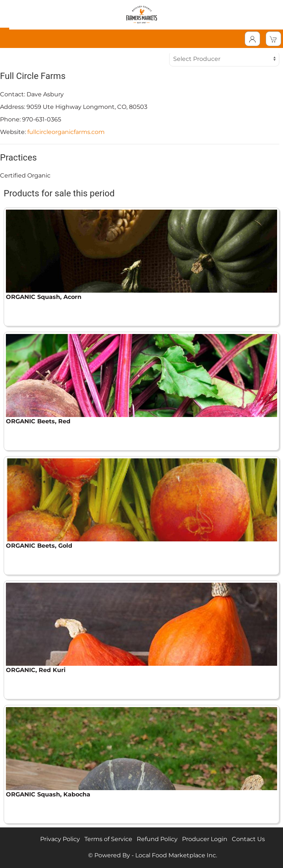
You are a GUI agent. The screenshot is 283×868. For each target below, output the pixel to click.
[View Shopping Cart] (273, 39)
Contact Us (248, 839)
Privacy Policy (60, 839)
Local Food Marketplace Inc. (176, 855)
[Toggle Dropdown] (252, 39)
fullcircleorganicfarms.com (66, 132)
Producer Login (205, 839)
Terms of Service (108, 839)
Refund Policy (157, 839)
